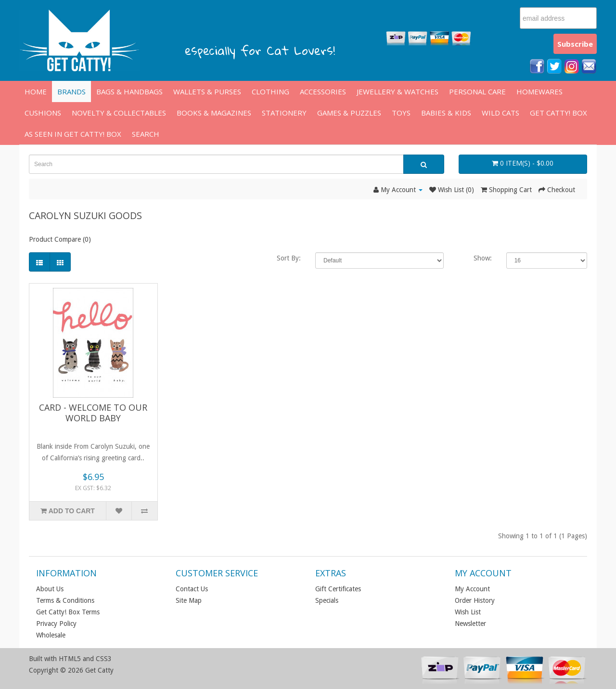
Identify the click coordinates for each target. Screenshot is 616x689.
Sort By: (289, 258)
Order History (475, 600)
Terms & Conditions (65, 600)
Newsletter (470, 624)
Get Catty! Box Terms (68, 612)
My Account (472, 589)
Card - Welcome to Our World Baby (93, 413)
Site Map (189, 600)
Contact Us (192, 589)
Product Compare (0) (60, 239)
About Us (50, 589)
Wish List (468, 612)
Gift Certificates (338, 589)
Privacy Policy (56, 624)
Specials (327, 600)
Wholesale (51, 635)
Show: (483, 258)
